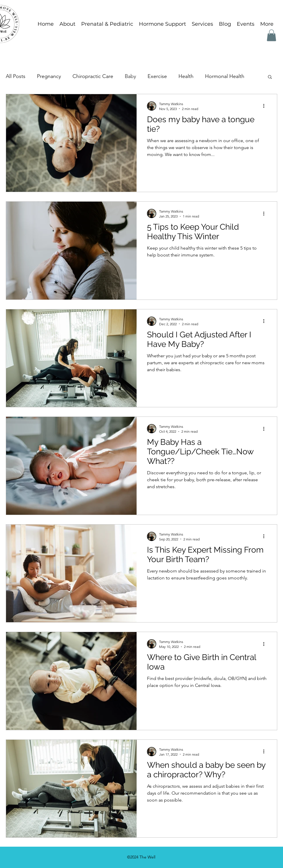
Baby (130, 76)
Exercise (157, 76)
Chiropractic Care (93, 76)
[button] (271, 35)
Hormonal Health (225, 76)
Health (186, 76)
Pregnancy (49, 76)
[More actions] (266, 106)
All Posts (16, 76)
